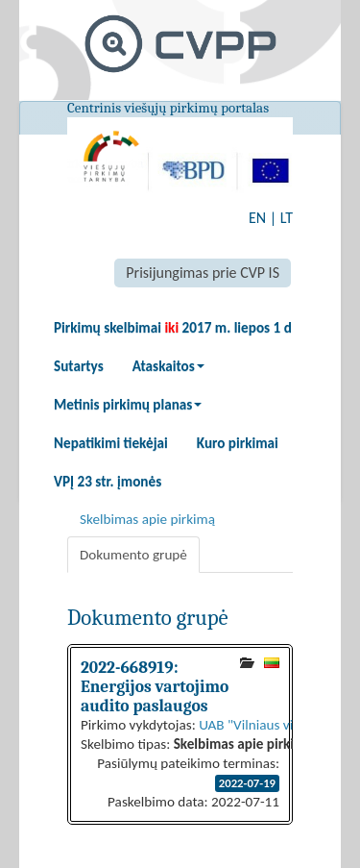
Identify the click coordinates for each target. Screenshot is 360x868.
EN (257, 218)
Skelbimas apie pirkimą (147, 519)
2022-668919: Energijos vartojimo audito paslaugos (155, 686)
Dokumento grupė (133, 555)
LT (287, 218)
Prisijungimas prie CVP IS (203, 273)
